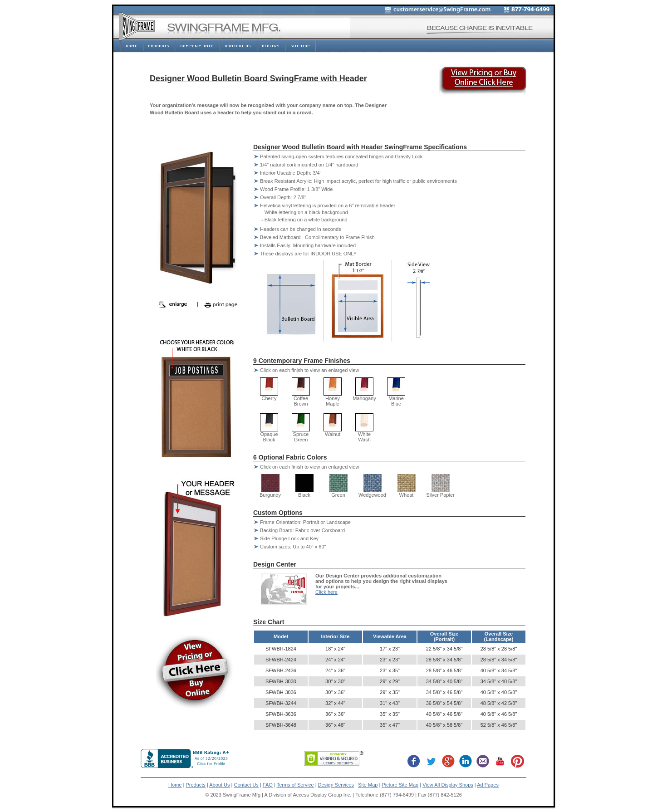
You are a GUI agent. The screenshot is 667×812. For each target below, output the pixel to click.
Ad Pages (488, 785)
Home (175, 785)
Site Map (368, 785)
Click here (326, 592)
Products (195, 785)
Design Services (336, 785)
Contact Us (246, 785)
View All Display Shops (448, 785)
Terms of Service (295, 785)
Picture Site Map (400, 785)
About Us (219, 785)
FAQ (268, 785)
